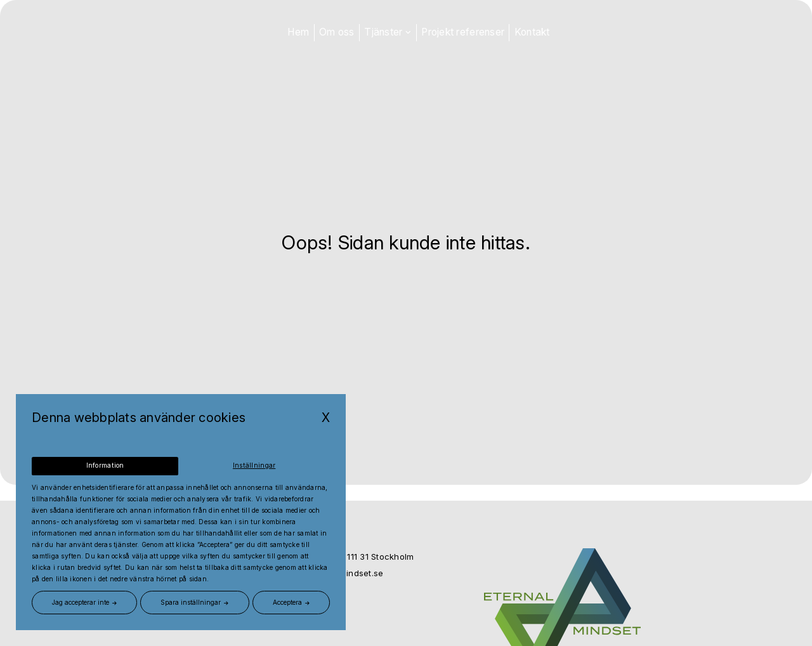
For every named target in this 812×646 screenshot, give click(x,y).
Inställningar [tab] (254, 466)
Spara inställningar (191, 602)
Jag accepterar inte (81, 602)
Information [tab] (105, 466)
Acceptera (287, 602)
